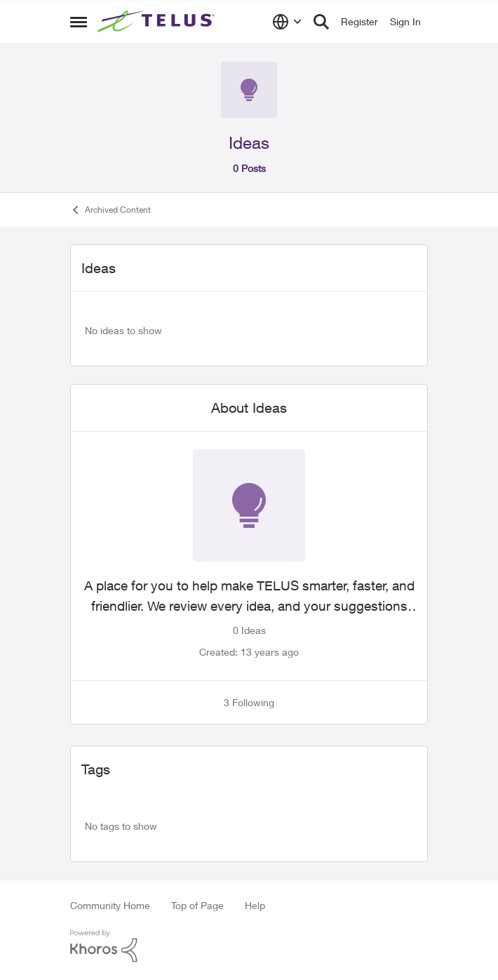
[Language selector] (287, 22)
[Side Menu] (79, 22)
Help (255, 905)
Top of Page (197, 905)
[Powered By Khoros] (249, 946)
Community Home (110, 905)
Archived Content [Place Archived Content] (110, 210)
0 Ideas (249, 630)
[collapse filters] (408, 268)
